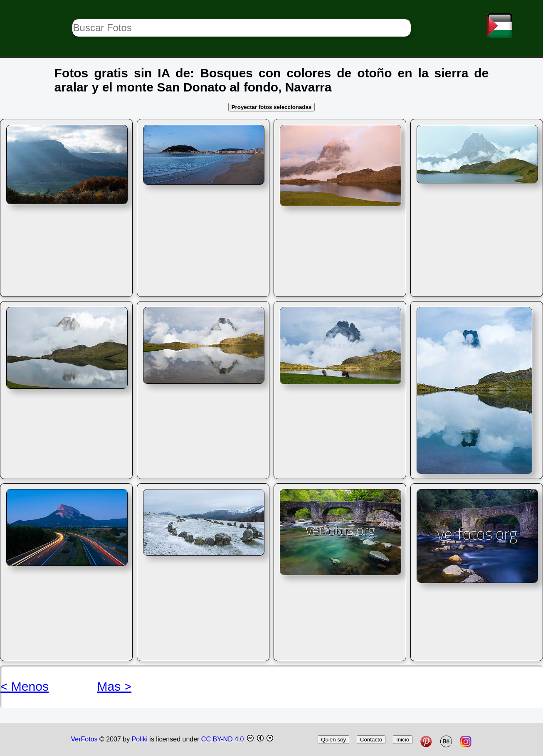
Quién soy (333, 740)
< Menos (25, 686)
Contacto (371, 740)
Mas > (115, 686)
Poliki (140, 739)
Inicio (403, 740)
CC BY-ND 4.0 (223, 739)
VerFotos (84, 739)
